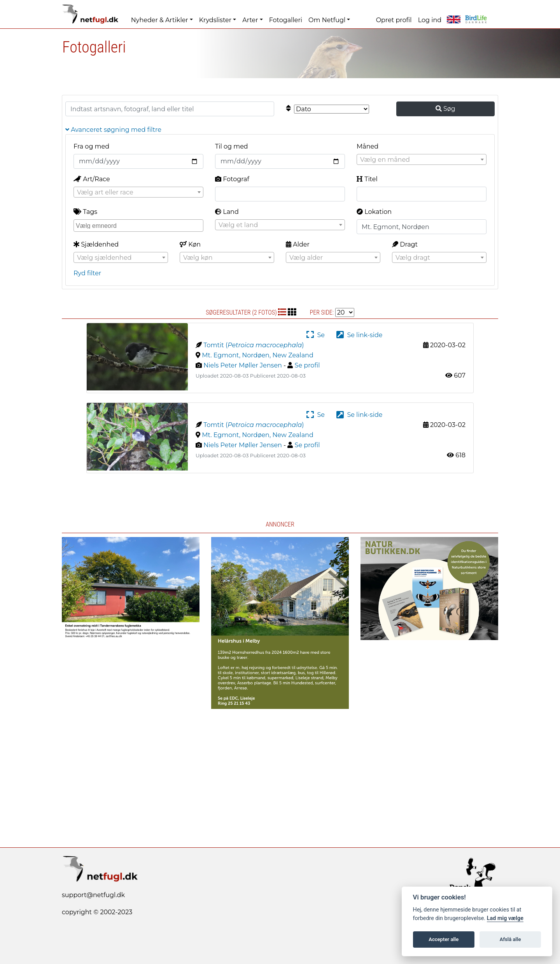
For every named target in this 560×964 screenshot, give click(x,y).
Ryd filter (87, 273)
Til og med (232, 146)
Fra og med (91, 146)
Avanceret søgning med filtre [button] (113, 130)
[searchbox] (139, 225)
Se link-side (359, 335)
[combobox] (422, 159)
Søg (445, 109)
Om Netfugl (327, 20)
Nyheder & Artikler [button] (160, 20)
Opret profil (394, 20)
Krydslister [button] (215, 20)
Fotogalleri (286, 20)
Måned (367, 146)
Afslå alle (510, 939)
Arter (250, 20)
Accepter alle (444, 939)
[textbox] (422, 160)
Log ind (430, 20)
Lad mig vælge (505, 918)
